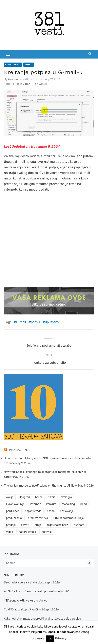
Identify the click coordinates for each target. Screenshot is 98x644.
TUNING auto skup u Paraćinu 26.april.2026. (32, 610)
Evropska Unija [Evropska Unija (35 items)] (15, 504)
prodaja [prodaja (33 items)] (11, 525)
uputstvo (52, 322)
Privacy (61, 638)
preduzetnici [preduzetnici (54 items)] (14, 518)
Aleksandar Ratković (21, 79)
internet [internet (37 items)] (35, 504)
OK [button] (50, 639)
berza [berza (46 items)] (39, 497)
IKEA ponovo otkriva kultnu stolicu (26, 601)
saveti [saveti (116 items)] (25, 525)
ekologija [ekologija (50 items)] (66, 497)
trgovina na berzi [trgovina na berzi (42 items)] (58, 525)
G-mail (21, 322)
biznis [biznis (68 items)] (52, 497)
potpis (35, 322)
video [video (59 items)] (10, 532)
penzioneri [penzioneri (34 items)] (13, 511)
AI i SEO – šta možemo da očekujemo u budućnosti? (37, 591)
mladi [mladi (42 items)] (84, 504)
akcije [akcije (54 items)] (10, 497)
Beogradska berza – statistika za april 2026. (32, 583)
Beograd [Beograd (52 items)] (24, 497)
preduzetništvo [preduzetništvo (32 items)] (38, 518)
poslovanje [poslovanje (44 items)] (67, 511)
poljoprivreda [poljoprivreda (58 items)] (33, 511)
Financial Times (19, 450)
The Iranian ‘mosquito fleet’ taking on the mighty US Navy (41, 486)
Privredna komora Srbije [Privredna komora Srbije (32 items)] (69, 518)
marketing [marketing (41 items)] (68, 504)
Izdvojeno (13, 65)
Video (29, 65)
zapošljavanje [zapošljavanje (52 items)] (27, 532)
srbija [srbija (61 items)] (38, 525)
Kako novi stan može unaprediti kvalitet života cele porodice (42, 619)
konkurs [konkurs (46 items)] (51, 504)
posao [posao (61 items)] (51, 511)
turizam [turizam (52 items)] (79, 525)
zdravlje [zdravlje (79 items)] (47, 532)
